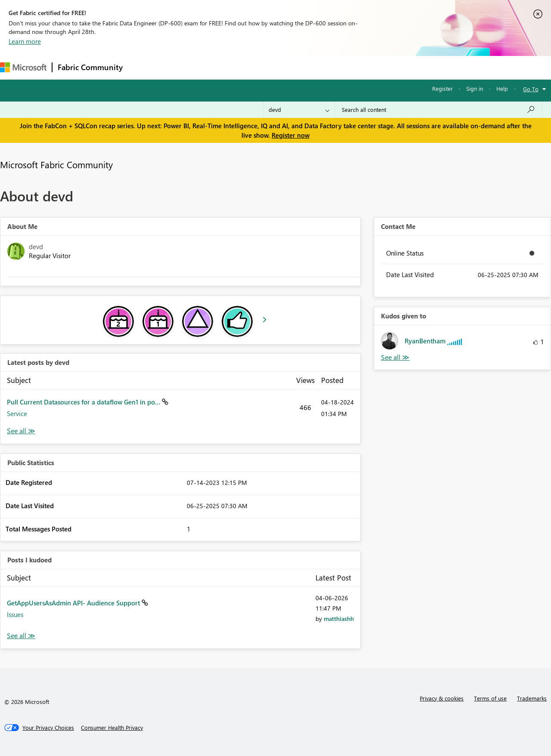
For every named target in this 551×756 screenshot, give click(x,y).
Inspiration (180, 67)
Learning (325, 67)
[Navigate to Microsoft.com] (23, 67)
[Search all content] (438, 110)
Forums (142, 67)
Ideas (215, 67)
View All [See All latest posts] (21, 431)
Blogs (292, 67)
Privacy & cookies (442, 698)
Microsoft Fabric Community (56, 164)
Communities (254, 67)
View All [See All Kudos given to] (395, 357)
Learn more (25, 41)
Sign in (475, 88)
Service (17, 413)
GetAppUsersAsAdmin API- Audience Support (74, 603)
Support (362, 67)
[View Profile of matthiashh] (339, 619)
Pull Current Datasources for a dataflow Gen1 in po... (84, 402)
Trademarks (532, 698)
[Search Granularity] (299, 110)
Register (443, 88)
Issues (15, 614)
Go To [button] (531, 89)
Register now (291, 135)
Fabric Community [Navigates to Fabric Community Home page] (90, 67)
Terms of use (490, 698)
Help (502, 88)
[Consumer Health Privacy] (112, 728)
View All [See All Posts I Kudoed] (21, 636)
